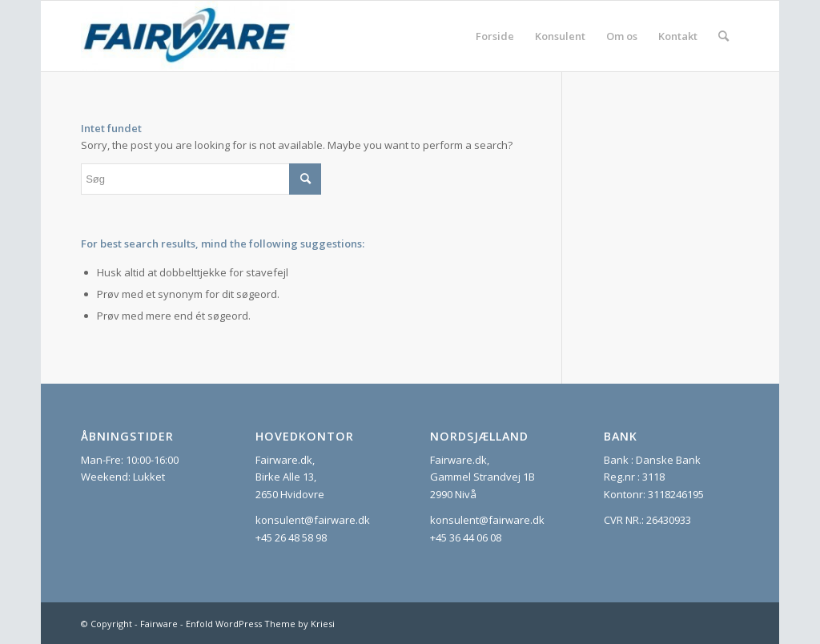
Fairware (159, 624)
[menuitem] (495, 36)
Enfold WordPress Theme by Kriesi (260, 624)
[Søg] (724, 36)
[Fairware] (188, 36)
